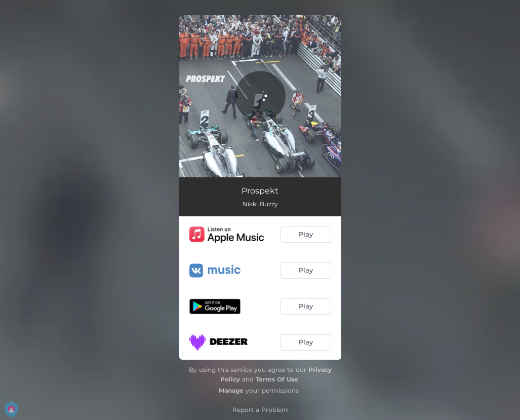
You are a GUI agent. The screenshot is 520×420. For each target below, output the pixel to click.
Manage (231, 390)
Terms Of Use (277, 379)
